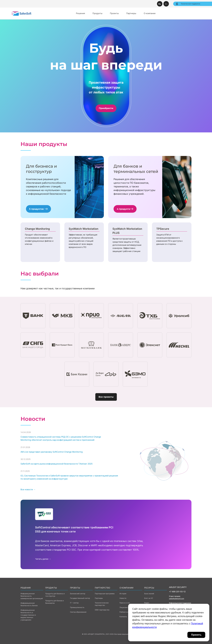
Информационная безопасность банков (29, 604)
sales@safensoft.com (177, 599)
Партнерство (102, 588)
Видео (147, 603)
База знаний (149, 594)
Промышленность (77, 607)
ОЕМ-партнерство (102, 610)
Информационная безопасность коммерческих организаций (32, 596)
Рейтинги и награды (127, 612)
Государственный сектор (80, 598)
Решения (80, 13)
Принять (196, 635)
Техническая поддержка (188, 4)
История (123, 594)
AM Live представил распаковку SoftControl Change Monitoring (52, 452)
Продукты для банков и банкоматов (54, 602)
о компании (126, 588)
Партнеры (131, 13)
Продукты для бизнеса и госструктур (55, 595)
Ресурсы (149, 588)
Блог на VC (149, 598)
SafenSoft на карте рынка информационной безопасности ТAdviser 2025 (57, 464)
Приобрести (106, 108)
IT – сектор (74, 603)
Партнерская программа (105, 594)
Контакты (123, 617)
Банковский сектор (78, 594)
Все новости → (28, 489)
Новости (123, 598)
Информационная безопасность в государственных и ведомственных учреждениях (28, 615)
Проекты (114, 13)
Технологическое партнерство (102, 604)
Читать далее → (43, 559)
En (166, 4)
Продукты (97, 13)
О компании (150, 13)
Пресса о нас (125, 603)
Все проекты (106, 397)
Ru (160, 4)
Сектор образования (78, 612)
